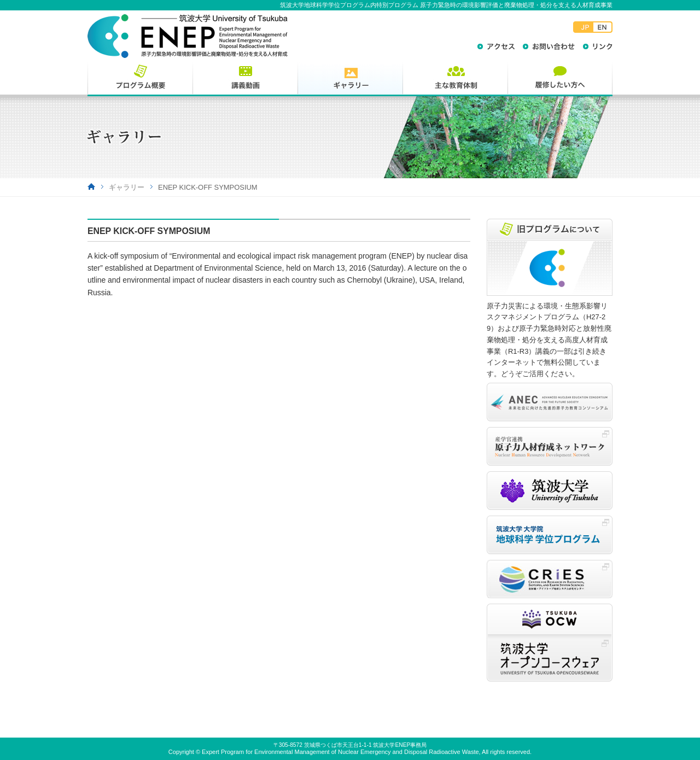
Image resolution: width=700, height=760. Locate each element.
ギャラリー (127, 187)
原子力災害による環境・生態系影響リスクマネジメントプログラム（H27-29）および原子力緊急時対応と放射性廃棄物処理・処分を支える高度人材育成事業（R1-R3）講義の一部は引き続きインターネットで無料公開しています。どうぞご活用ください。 (549, 340)
